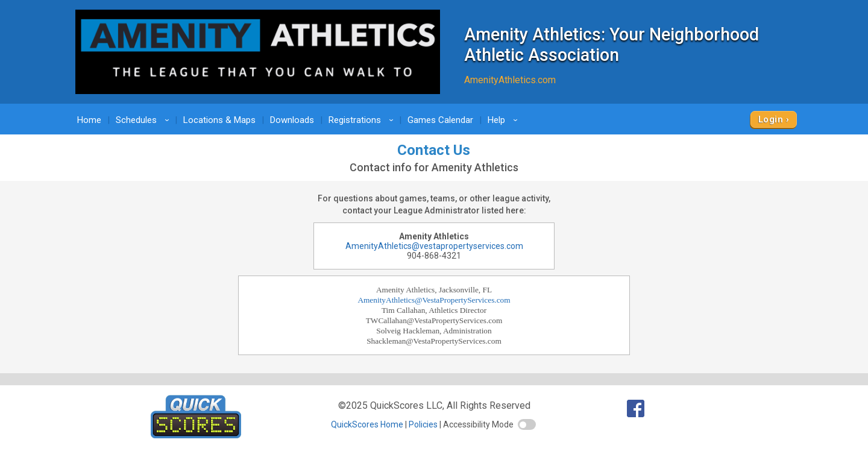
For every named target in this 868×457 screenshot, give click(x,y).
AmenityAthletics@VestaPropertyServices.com (434, 300)
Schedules (144, 120)
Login (771, 119)
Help (505, 120)
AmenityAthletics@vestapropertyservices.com (434, 246)
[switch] (527, 424)
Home (89, 120)
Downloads (292, 120)
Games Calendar (440, 120)
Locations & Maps (219, 120)
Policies (423, 424)
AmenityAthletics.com (510, 80)
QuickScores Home (367, 424)
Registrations (363, 120)
